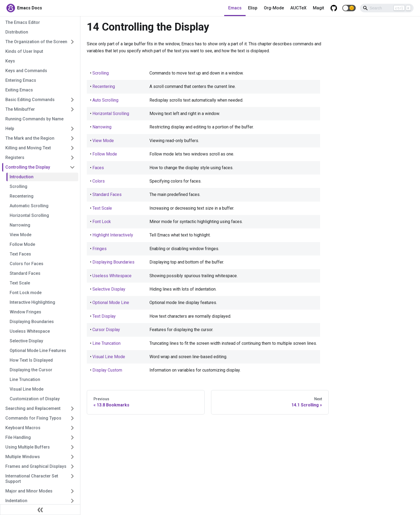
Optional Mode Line (111, 303)
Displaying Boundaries (32, 322)
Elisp (253, 8)
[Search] (387, 8)
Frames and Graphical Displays (36, 466)
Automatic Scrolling (29, 206)
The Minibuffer (20, 109)
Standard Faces (25, 273)
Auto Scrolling (105, 100)
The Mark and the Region (30, 138)
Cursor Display (106, 330)
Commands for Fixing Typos (33, 418)
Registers (15, 158)
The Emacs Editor (23, 22)
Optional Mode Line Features (38, 351)
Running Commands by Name (34, 119)
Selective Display (26, 341)
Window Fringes (25, 312)
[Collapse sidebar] (40, 510)
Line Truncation (25, 379)
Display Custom (107, 370)
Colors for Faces (27, 264)
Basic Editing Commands (30, 100)
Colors (99, 181)
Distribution (17, 32)
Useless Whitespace (30, 331)
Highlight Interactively (113, 235)
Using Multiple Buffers (28, 447)
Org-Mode (274, 8)
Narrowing (20, 225)
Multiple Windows (23, 457)
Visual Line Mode (27, 389)
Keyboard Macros (23, 428)
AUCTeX (298, 8)
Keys (10, 61)
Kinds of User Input (24, 51)
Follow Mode (22, 244)
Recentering (22, 196)
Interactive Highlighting (32, 302)
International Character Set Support (32, 479)
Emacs (235, 8)
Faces (98, 168)
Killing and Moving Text (28, 148)
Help (10, 129)
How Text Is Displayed (31, 360)
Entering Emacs (21, 80)
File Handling (18, 437)
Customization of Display (35, 399)
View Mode (20, 235)
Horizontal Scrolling (29, 215)
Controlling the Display (28, 167)
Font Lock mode (26, 293)
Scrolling (18, 186)
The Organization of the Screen (36, 42)
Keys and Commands (26, 71)
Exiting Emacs (19, 90)
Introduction (22, 177)
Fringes (100, 249)
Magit (318, 8)
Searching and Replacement (33, 408)
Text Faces (20, 254)
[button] (349, 8)
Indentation (16, 501)
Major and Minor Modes (29, 491)
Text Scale (20, 283)
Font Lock (102, 222)
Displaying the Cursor (31, 370)
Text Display (104, 316)
